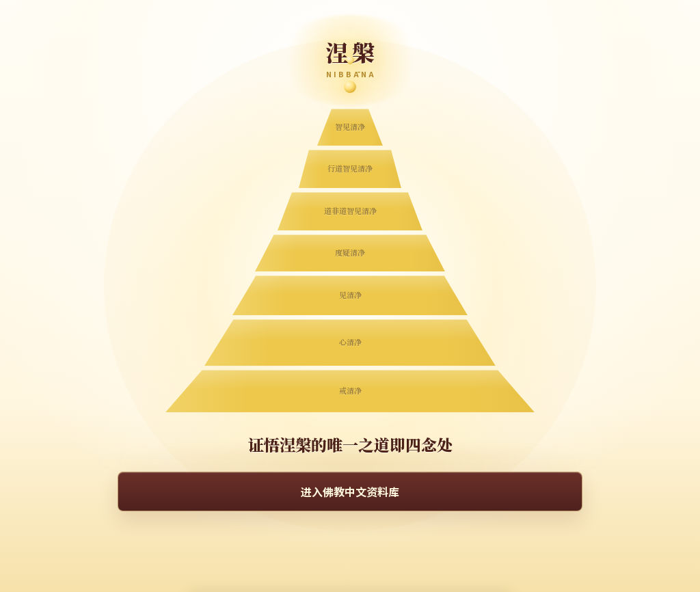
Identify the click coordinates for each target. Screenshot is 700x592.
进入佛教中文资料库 (350, 492)
